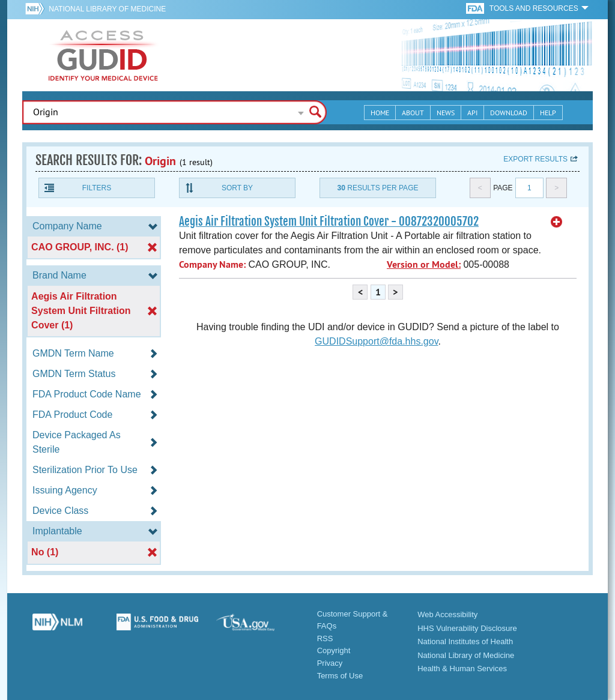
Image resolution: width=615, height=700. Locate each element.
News (446, 113)
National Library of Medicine (107, 9)
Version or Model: (424, 264)
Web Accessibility (447, 614)
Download (509, 113)
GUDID (103, 55)
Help (548, 113)
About (413, 113)
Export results (535, 159)
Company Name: (212, 264)
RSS (325, 638)
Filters (97, 188)
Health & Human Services (462, 668)
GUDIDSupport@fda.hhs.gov (376, 341)
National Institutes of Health (465, 641)
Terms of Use (340, 676)
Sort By (237, 188)
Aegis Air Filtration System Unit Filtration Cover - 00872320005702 (329, 222)
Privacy (330, 663)
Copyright (334, 650)
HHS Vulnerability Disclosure (467, 628)
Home (380, 113)
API (472, 113)
